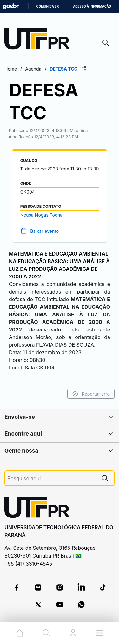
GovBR (11, 6)
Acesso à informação (92, 6)
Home (11, 69)
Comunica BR (47, 6)
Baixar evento (44, 231)
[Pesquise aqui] (52, 478)
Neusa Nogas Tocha (41, 215)
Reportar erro (91, 394)
